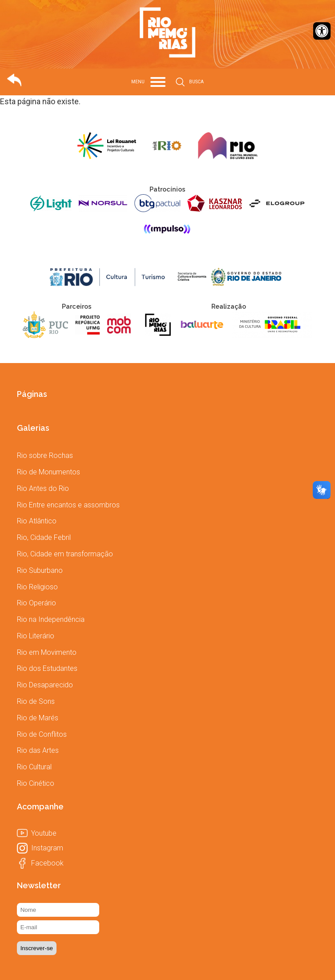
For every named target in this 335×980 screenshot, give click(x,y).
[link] (322, 31)
